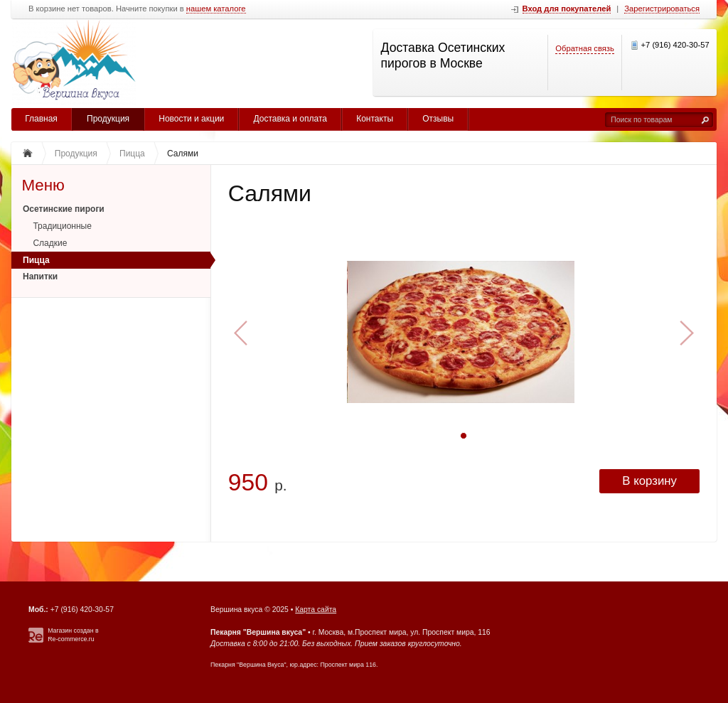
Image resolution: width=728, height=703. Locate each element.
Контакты (375, 119)
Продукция (108, 119)
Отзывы (438, 119)
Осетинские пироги (64, 209)
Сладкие (50, 243)
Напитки (40, 277)
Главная (41, 119)
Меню (43, 185)
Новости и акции (191, 119)
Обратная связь (584, 48)
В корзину (649, 481)
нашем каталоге (216, 9)
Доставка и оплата (290, 119)
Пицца (36, 260)
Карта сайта (316, 610)
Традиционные (62, 226)
